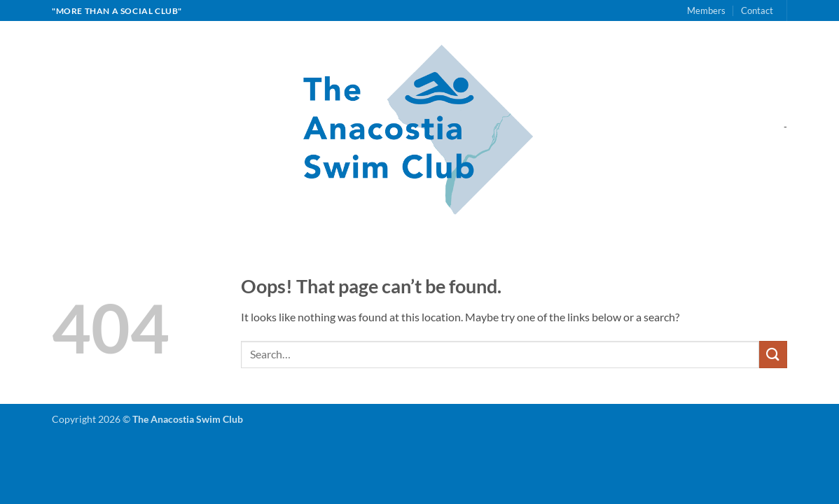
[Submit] (773, 355)
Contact (757, 10)
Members (706, 10)
